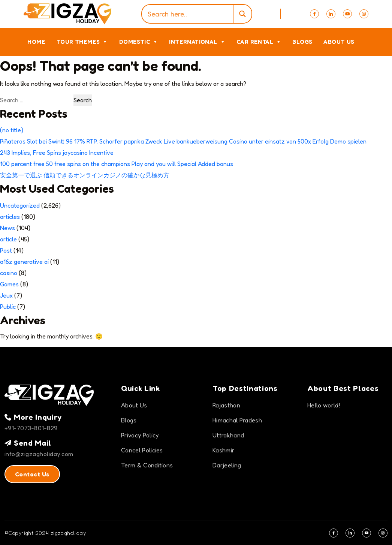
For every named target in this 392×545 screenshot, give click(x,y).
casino (9, 273)
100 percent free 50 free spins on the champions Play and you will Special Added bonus (117, 164)
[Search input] (189, 14)
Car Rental (259, 42)
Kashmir (223, 450)
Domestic (139, 42)
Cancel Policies (142, 450)
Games (9, 284)
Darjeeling (227, 465)
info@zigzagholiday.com (39, 454)
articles (10, 217)
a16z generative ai (24, 262)
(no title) (12, 130)
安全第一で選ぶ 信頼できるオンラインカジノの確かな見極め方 (85, 175)
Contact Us (32, 474)
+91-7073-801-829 (31, 428)
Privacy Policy (140, 435)
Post (6, 250)
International (197, 42)
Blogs (302, 42)
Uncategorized (20, 205)
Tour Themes (82, 42)
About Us (339, 42)
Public (8, 307)
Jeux (6, 295)
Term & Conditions (147, 465)
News (7, 228)
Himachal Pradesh (237, 420)
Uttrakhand (228, 435)
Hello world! (324, 405)
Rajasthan (226, 405)
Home (36, 42)
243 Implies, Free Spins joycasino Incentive (57, 153)
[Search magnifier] (242, 14)
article (8, 239)
